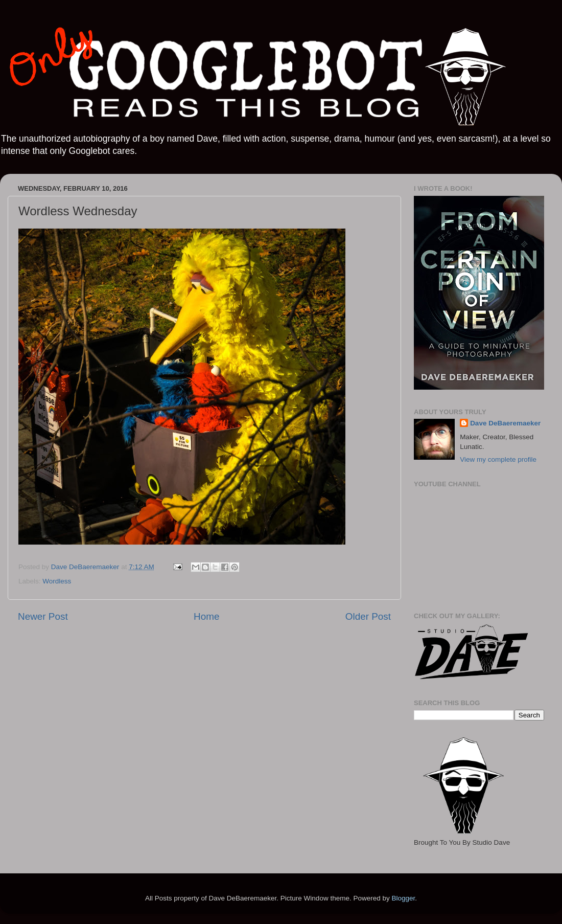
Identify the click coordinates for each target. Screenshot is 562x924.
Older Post (368, 616)
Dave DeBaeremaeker (505, 423)
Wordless (57, 581)
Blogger (403, 898)
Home (206, 616)
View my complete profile (498, 459)
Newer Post (43, 616)
